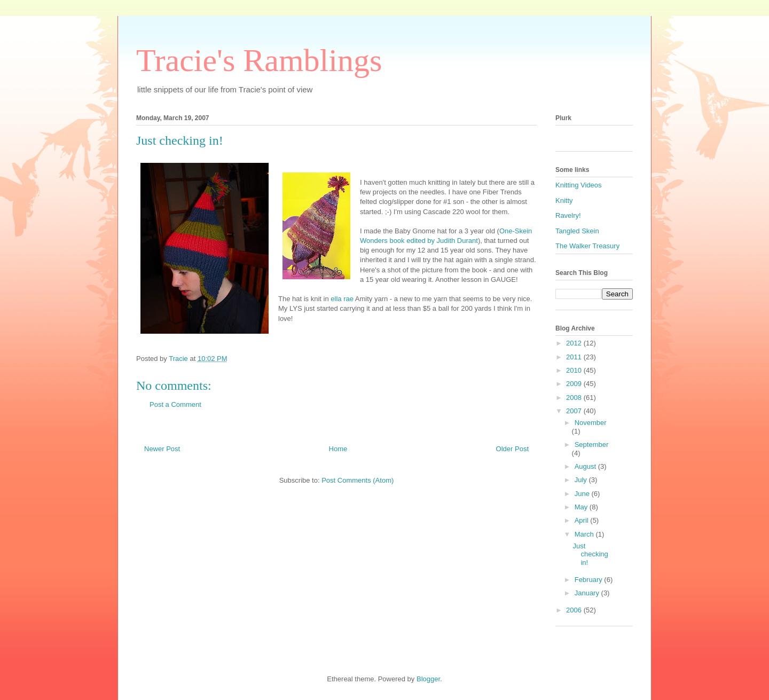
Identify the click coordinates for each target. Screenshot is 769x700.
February (590, 580)
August (586, 466)
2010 (575, 370)
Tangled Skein (577, 231)
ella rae (342, 299)
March (585, 534)
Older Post (512, 449)
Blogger (428, 679)
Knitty (564, 200)
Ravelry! (568, 215)
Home (338, 449)
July (582, 480)
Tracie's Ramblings (259, 60)
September (592, 445)
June (583, 494)
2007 (575, 411)
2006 (575, 610)
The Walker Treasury (587, 246)
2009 (575, 384)
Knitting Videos (579, 185)
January (588, 593)
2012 (575, 343)
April (583, 520)
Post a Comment (175, 404)
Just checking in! (590, 554)
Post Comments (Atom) (358, 480)
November (591, 423)
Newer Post (162, 449)
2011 (575, 357)
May (582, 507)
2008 (575, 398)
